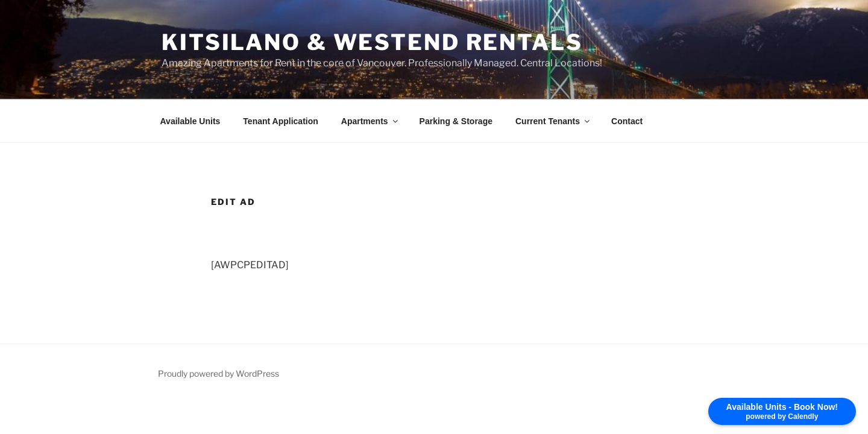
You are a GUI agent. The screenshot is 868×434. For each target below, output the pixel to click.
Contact (627, 121)
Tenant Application (280, 121)
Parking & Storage (456, 121)
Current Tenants (553, 121)
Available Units (190, 121)
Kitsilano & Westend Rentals (372, 42)
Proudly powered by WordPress (219, 373)
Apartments (370, 121)
